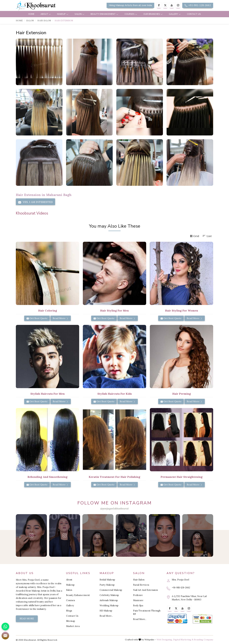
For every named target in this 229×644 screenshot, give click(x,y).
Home (31, 14)
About (46, 14)
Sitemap (71, 621)
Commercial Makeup (111, 590)
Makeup (63, 14)
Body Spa (138, 605)
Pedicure (138, 595)
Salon (80, 14)
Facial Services (141, 585)
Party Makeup (107, 585)
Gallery (175, 14)
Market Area (73, 626)
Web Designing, (165, 640)
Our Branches (153, 14)
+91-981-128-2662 (198, 5)
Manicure (138, 600)
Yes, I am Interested (35, 202)
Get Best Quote (37, 318)
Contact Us (194, 14)
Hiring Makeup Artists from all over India (130, 5)
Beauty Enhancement (105, 14)
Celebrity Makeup (109, 595)
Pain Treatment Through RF (147, 612)
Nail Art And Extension (145, 590)
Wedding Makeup (109, 605)
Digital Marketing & (183, 640)
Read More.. (106, 616)
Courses (131, 14)
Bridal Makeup (107, 580)
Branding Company (204, 640)
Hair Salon (44, 21)
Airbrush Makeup (109, 600)
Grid (195, 236)
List (207, 236)
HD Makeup (106, 611)
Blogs (69, 611)
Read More (61, 318)
